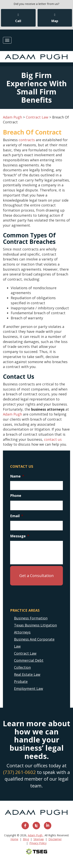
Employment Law (29, 688)
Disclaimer (55, 839)
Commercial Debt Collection (29, 664)
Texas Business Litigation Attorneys (35, 629)
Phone (16, 496)
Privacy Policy (38, 843)
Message (20, 536)
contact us (53, 439)
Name (17, 476)
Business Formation (31, 618)
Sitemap (39, 839)
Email (17, 516)
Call (18, 18)
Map (55, 18)
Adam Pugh (12, 414)
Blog (26, 839)
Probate (21, 681)
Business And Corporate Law (34, 643)
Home (14, 839)
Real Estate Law (27, 674)
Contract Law (25, 653)
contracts (27, 140)
